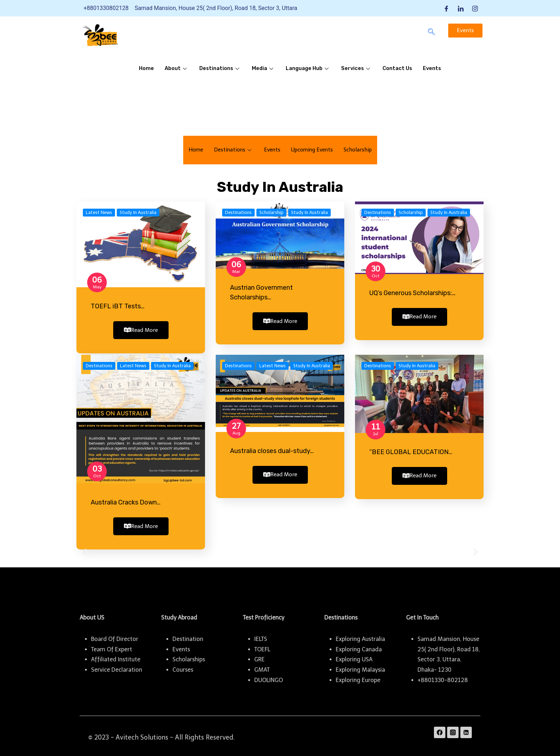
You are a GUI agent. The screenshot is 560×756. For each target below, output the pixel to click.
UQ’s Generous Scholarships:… (412, 293)
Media (265, 69)
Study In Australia (138, 212)
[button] (84, 549)
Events (436, 69)
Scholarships (189, 656)
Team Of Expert (112, 646)
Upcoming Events (312, 150)
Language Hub (310, 69)
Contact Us (401, 69)
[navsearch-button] (431, 33)
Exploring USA (354, 656)
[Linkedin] (466, 730)
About (177, 69)
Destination (188, 636)
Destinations (221, 69)
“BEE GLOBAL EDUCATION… (411, 451)
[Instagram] (475, 8)
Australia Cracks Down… (126, 501)
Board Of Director (115, 636)
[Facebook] (446, 8)
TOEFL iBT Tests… (117, 306)
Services (359, 69)
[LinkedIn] (461, 8)
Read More (141, 330)
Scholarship (360, 150)
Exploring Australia (360, 636)
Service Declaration (117, 667)
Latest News (99, 212)
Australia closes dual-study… (272, 449)
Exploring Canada (359, 646)
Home (147, 69)
